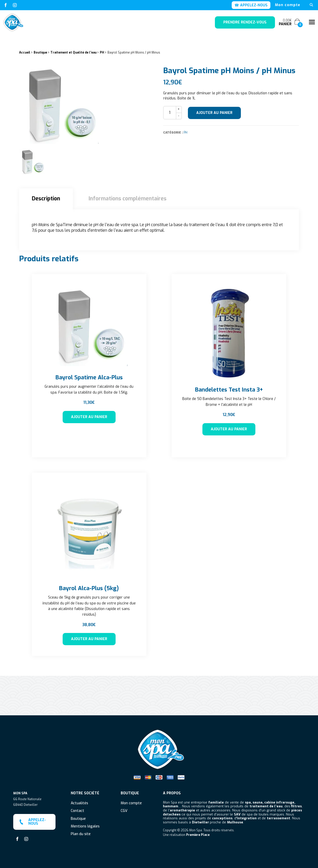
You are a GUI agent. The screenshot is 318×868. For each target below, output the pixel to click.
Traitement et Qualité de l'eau (73, 53)
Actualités (79, 802)
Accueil (25, 53)
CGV (124, 810)
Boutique (40, 53)
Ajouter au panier (214, 113)
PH (102, 53)
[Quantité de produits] (170, 113)
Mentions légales (85, 825)
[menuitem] (288, 5)
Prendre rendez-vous (245, 22)
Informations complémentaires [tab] (128, 199)
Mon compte (288, 5)
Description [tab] (46, 199)
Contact (78, 810)
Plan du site (81, 833)
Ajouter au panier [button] (89, 417)
